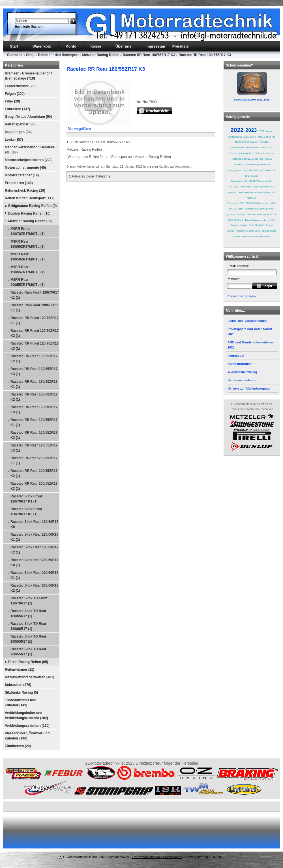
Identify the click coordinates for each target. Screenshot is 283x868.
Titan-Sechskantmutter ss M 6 (260, 220)
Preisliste (181, 46)
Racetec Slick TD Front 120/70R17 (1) (29, 601)
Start (14, 46)
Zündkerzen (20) (18, 746)
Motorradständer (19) (22, 175)
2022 (237, 130)
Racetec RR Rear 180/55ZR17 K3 (149, 55)
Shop (30, 55)
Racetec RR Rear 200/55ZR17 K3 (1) (34, 486)
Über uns (123, 46)
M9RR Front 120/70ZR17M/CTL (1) (28, 231)
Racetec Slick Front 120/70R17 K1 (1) (26, 499)
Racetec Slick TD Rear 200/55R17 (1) (28, 652)
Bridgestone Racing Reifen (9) (32, 206)
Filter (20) (12, 101)
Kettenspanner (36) (20, 124)
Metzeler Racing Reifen (101, 55)
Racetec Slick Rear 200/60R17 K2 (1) (34, 588)
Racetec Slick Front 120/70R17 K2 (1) (26, 512)
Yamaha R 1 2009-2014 (248, 231)
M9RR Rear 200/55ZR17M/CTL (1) (28, 282)
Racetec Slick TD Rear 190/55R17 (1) (28, 639)
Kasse (96, 46)
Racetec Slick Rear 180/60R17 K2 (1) (34, 550)
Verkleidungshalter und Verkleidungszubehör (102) (26, 715)
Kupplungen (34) (18, 132)
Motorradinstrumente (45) (25, 168)
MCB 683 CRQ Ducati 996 (245, 159)
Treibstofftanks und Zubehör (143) (21, 703)
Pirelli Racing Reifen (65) (28, 662)
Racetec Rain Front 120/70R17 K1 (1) (35, 295)
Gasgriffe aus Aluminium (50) (28, 117)
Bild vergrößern (99, 127)
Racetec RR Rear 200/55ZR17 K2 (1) (34, 473)
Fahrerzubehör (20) (20, 86)
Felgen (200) (15, 94)
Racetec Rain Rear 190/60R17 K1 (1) (34, 308)
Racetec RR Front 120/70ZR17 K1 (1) (35, 320)
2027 (261, 131)
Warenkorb (42, 46)
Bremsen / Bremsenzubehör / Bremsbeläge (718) (28, 76)
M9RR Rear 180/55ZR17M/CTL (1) (28, 244)
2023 (251, 130)
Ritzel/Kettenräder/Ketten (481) (30, 677)
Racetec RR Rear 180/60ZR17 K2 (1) (34, 397)
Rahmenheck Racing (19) (25, 191)
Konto (71, 46)
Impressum (155, 46)
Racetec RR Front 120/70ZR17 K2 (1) (35, 333)
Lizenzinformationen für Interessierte (157, 857)
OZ (262, 159)
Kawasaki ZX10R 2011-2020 (252, 100)
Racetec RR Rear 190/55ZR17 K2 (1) (34, 435)
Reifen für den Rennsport (58, 55)
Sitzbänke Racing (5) (21, 692)
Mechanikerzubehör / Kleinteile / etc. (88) (31, 150)
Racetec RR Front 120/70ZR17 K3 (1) (35, 346)
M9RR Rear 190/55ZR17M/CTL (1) (28, 270)
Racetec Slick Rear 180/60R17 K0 (34, 524)
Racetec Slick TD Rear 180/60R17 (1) (28, 626)
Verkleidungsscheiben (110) (27, 726)
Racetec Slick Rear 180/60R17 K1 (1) (34, 537)
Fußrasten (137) (17, 109)
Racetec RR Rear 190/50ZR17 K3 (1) (34, 410)
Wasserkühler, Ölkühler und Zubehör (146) (27, 736)
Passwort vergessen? (242, 296)
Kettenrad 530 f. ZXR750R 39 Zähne (256, 153)
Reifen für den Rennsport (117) (30, 198)
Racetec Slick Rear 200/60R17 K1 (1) (34, 575)
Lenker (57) (14, 140)
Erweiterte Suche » (29, 27)
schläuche (247, 237)
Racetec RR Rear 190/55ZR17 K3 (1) (34, 448)
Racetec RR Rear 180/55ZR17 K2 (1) (34, 359)
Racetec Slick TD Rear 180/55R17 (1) (28, 613)
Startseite (15, 55)
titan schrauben (262, 237)
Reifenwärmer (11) (20, 670)
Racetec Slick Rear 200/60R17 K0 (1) (34, 563)
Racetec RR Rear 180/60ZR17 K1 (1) (34, 384)
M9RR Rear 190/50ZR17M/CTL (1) (28, 257)
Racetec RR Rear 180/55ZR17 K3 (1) (34, 371)
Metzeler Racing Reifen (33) (30, 221)
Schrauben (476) (18, 685)
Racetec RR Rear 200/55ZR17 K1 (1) (34, 461)
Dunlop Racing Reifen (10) (29, 213)
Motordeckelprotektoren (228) (29, 160)
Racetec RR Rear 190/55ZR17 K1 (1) (34, 422)
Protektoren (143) (19, 183)
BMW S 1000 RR (266, 137)
